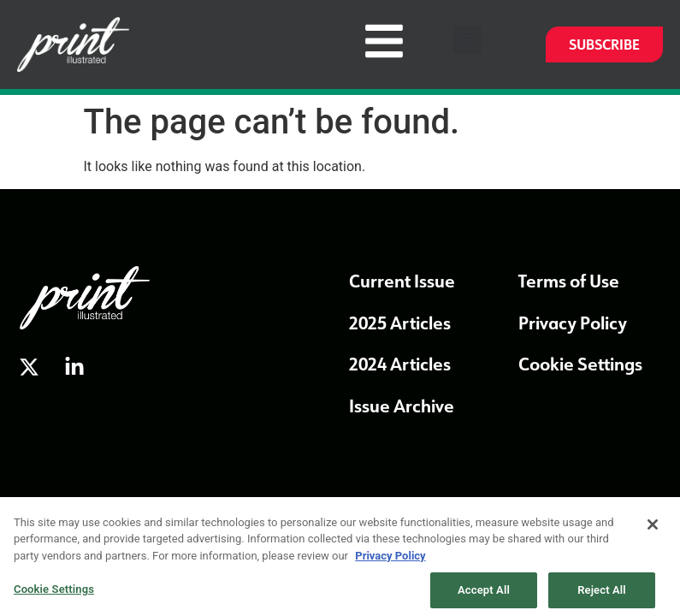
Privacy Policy (573, 323)
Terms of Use (569, 281)
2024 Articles (400, 364)
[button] (467, 40)
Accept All (484, 595)
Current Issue (402, 281)
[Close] (653, 530)
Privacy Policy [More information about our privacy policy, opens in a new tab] (390, 561)
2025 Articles (400, 323)
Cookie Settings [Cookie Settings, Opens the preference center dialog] (54, 594)
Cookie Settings (580, 364)
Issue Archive (402, 406)
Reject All (602, 595)
